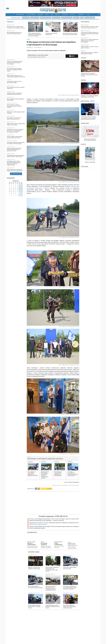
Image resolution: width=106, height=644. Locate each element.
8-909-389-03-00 (61, 516)
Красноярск (39, 188)
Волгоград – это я (88, 101)
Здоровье (40, 15)
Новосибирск (30, 188)
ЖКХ (52, 15)
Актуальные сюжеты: (16, 18)
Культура (57, 15)
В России (84, 167)
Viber (45, 523)
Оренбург (68, 186)
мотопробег (65, 485)
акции (59, 485)
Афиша (83, 80)
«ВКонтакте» (33, 524)
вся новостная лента (16, 174)
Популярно (85, 22)
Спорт (47, 15)
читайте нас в (46, 489)
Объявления (81, 15)
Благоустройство (31, 15)
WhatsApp (40, 523)
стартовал (62, 99)
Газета (88, 15)
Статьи (83, 58)
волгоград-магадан (74, 485)
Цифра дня (85, 123)
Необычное (65, 15)
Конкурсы (73, 15)
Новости (10, 22)
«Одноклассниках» (43, 524)
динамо (55, 485)
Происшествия (20, 15)
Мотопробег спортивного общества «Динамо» (45, 459)
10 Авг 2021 (29, 47)
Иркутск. (47, 188)
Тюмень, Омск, (75, 186)
